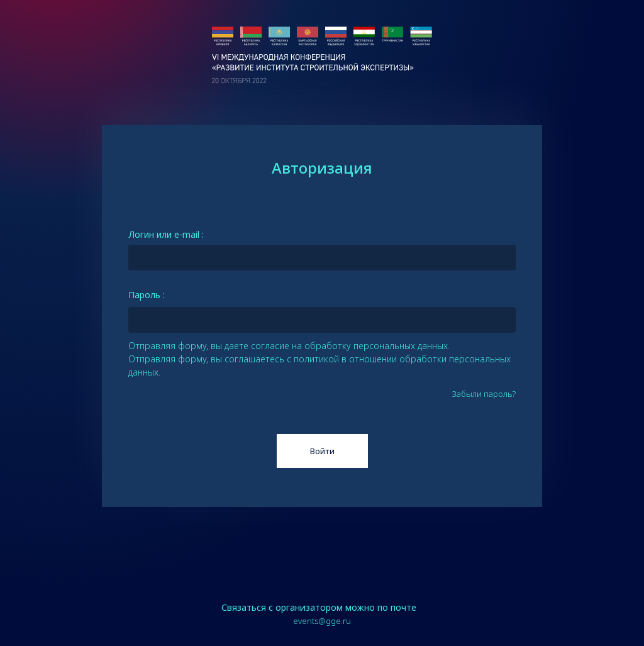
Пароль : (147, 295)
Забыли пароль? (484, 394)
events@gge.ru (322, 621)
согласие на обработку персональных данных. (350, 346)
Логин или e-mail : (166, 234)
